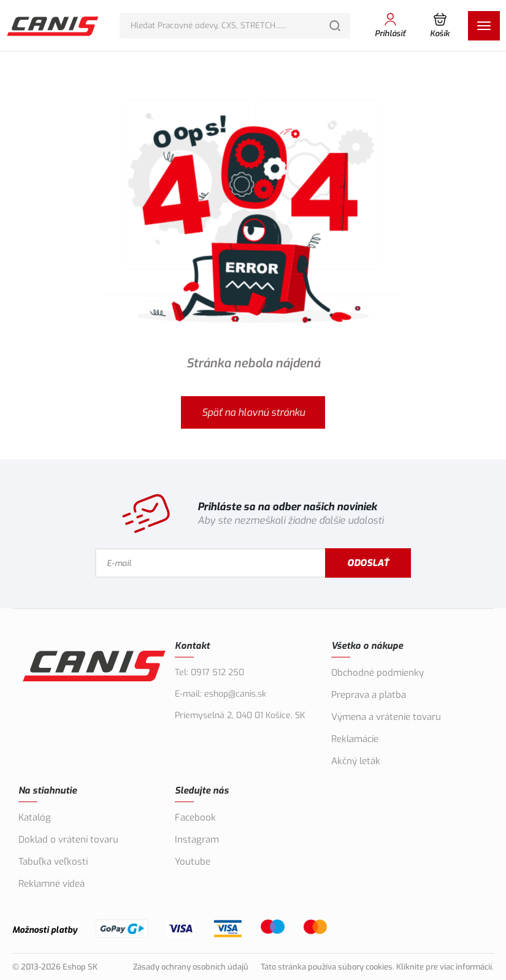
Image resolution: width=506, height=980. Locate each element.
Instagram (197, 840)
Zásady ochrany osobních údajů (191, 967)
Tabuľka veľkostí (53, 862)
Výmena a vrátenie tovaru (386, 717)
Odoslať (368, 563)
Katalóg (35, 817)
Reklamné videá (52, 884)
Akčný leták (356, 761)
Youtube (193, 862)
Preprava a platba (369, 695)
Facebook (195, 817)
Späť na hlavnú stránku (253, 412)
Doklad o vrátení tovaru (68, 840)
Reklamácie (355, 739)
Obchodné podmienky (378, 673)
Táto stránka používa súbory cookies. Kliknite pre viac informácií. (377, 967)
